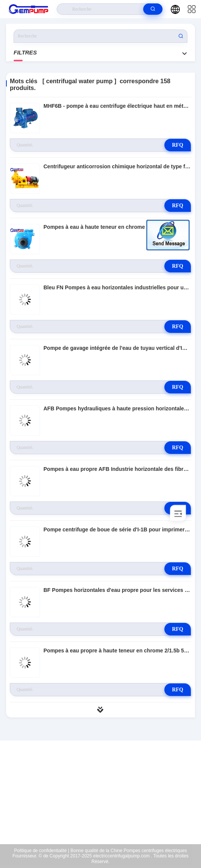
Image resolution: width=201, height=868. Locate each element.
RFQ (178, 145)
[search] (153, 9)
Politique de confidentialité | (42, 851)
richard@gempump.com (105, 797)
